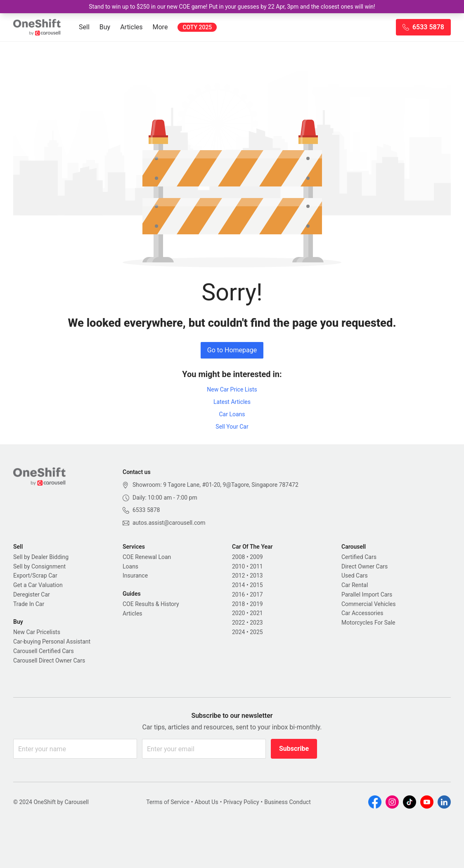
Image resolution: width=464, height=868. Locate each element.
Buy (105, 27)
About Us (207, 802)
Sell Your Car (232, 427)
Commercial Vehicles (368, 604)
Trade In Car (29, 604)
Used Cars (355, 576)
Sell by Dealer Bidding (41, 557)
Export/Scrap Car (35, 576)
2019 (256, 604)
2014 (238, 585)
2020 (238, 613)
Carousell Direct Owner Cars (49, 660)
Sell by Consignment (39, 566)
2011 (256, 566)
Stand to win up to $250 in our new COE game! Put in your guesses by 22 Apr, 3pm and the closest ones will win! (232, 7)
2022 (238, 623)
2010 (238, 566)
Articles (131, 27)
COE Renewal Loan (147, 557)
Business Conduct (288, 802)
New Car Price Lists (232, 389)
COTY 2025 (197, 27)
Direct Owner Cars (365, 566)
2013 (256, 576)
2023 (256, 623)
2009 (256, 557)
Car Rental (355, 585)
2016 (238, 594)
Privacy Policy (241, 802)
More (160, 27)
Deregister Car (32, 594)
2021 (256, 613)
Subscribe (294, 749)
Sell (84, 27)
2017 (256, 594)
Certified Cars (359, 557)
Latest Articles (232, 402)
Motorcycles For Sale (368, 623)
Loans (130, 566)
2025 (256, 632)
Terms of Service (168, 802)
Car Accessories (362, 613)
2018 (238, 604)
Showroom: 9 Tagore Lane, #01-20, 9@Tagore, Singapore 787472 (215, 485)
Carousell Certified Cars (44, 651)
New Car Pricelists (37, 632)
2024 (238, 632)
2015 (256, 585)
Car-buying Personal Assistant (52, 642)
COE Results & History (151, 604)
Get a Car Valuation (38, 585)
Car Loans (232, 414)
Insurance (135, 576)
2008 (238, 557)
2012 (238, 576)
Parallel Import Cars (367, 594)
